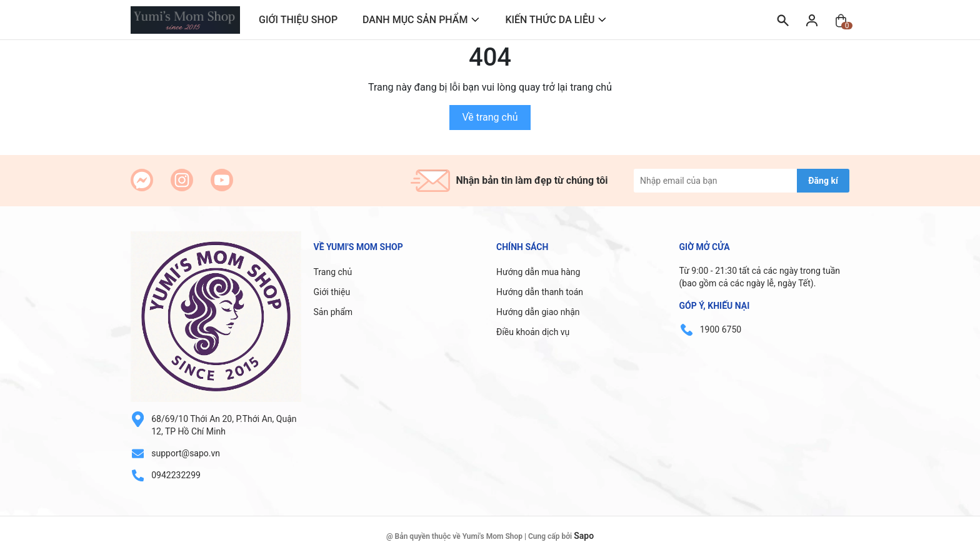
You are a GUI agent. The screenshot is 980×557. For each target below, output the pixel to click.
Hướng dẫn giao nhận (538, 312)
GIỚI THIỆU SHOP (298, 20)
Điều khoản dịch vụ (533, 332)
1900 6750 (721, 329)
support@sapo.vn (186, 453)
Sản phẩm (333, 312)
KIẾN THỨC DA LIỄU (550, 20)
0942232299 (176, 475)
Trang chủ (333, 272)
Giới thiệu (332, 292)
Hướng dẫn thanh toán (540, 292)
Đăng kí (823, 181)
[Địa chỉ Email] (742, 181)
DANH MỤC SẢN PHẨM (415, 20)
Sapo (584, 536)
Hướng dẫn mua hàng (538, 272)
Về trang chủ (490, 117)
